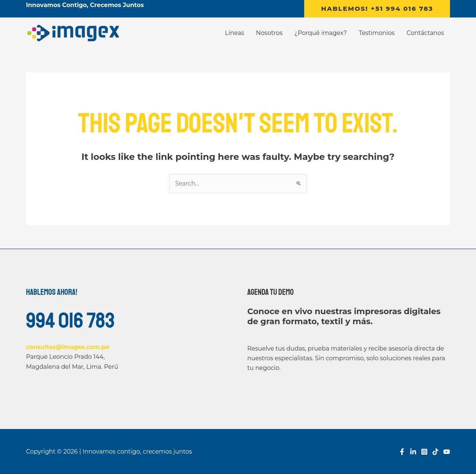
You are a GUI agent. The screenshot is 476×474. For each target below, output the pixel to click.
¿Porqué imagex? (321, 33)
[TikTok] (435, 452)
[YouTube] (447, 452)
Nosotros (269, 33)
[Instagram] (424, 452)
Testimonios (377, 33)
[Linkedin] (413, 452)
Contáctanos (425, 33)
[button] (377, 9)
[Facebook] (402, 452)
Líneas (234, 33)
